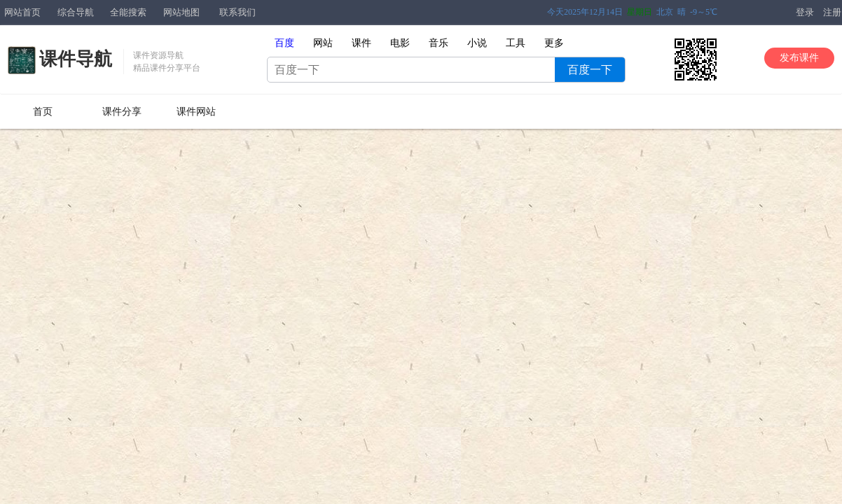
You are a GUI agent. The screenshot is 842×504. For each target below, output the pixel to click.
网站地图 (181, 12)
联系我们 (237, 12)
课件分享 (122, 112)
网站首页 (22, 12)
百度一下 (590, 70)
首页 (43, 112)
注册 (832, 12)
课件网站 (196, 112)
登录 (805, 12)
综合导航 (76, 12)
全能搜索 (128, 12)
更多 (554, 43)
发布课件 (799, 58)
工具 (516, 43)
